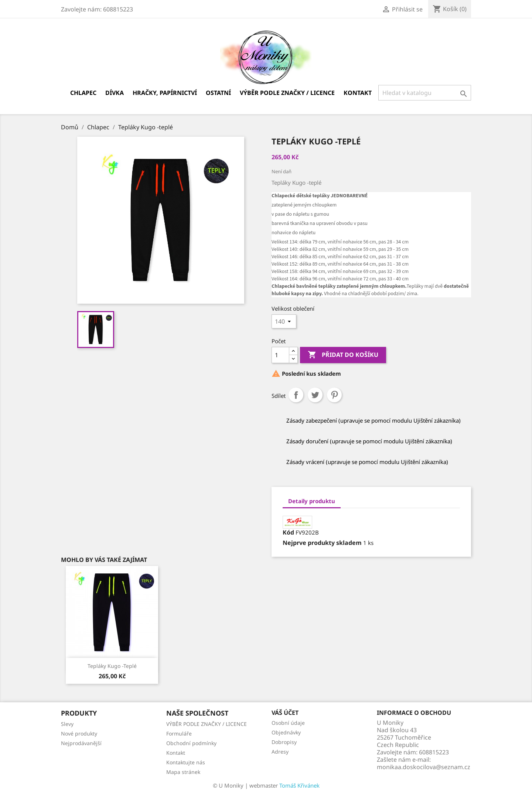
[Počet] (280, 355)
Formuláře (179, 733)
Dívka (115, 93)
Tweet (315, 395)
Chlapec (83, 93)
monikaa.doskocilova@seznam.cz (424, 767)
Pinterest (334, 395)
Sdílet (296, 395)
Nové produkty (79, 733)
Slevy (67, 724)
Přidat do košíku (343, 355)
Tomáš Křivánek (299, 785)
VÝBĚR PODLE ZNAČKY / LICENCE (287, 93)
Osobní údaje (288, 723)
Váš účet (285, 713)
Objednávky (286, 732)
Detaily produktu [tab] (312, 501)
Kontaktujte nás (186, 762)
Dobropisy (284, 742)
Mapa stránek (183, 772)
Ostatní (218, 93)
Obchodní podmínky (191, 743)
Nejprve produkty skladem (322, 543)
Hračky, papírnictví (165, 93)
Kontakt (358, 93)
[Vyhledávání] (425, 93)
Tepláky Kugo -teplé (112, 666)
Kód (288, 532)
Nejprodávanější (81, 743)
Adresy (280, 752)
